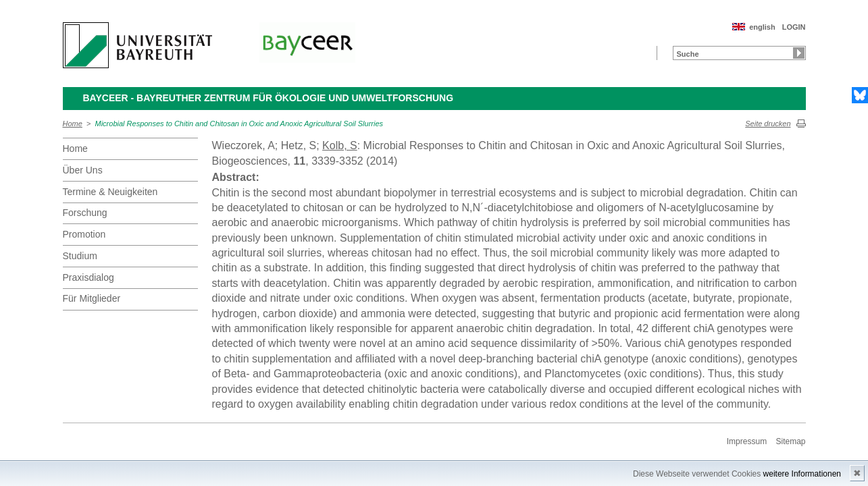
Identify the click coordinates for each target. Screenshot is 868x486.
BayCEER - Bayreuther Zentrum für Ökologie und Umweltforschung (269, 98)
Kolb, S (340, 145)
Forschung (85, 213)
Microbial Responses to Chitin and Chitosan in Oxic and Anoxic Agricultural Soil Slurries (239, 124)
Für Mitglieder (92, 298)
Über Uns (83, 170)
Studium (80, 256)
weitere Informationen (802, 474)
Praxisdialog (88, 277)
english (762, 27)
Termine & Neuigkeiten (110, 192)
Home (73, 124)
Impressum (747, 441)
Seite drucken (768, 124)
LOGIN (794, 27)
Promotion (84, 234)
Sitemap (790, 441)
